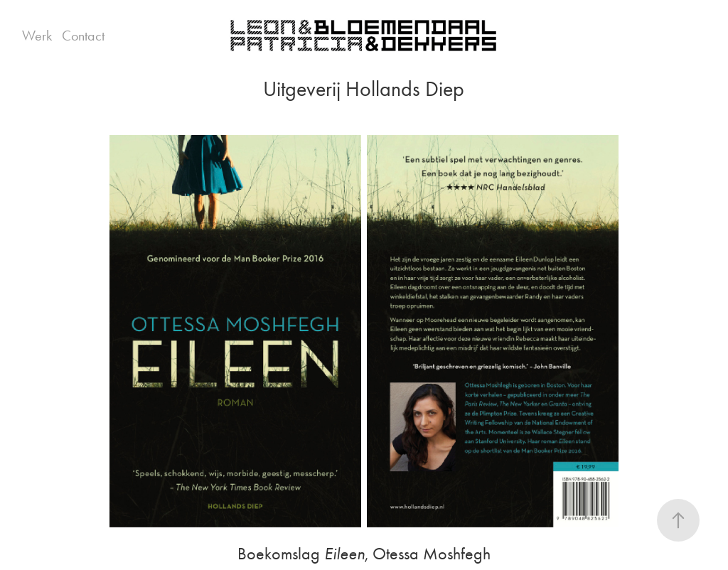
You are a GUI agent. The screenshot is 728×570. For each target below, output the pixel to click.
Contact (83, 36)
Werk (37, 36)
